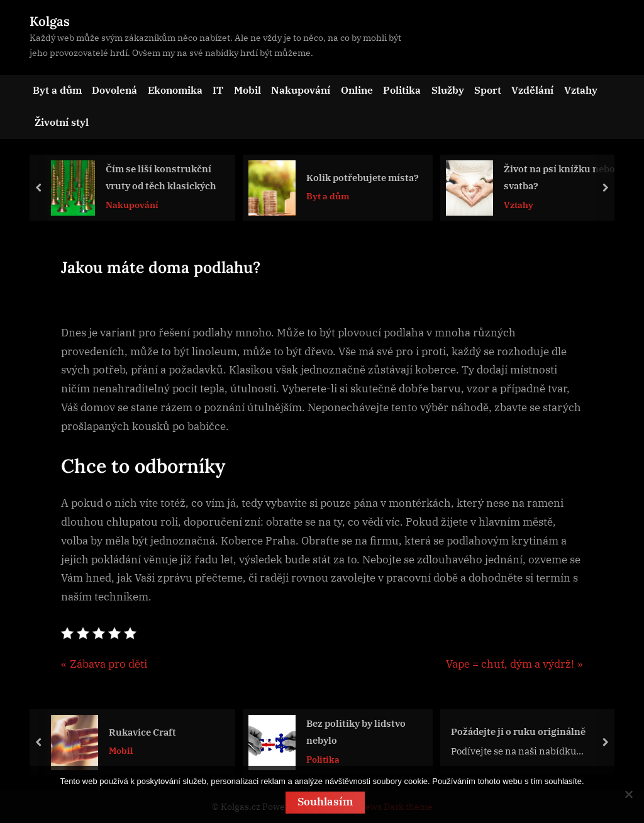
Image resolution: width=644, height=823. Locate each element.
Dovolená (114, 90)
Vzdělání (532, 90)
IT (218, 90)
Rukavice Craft (142, 731)
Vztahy (581, 90)
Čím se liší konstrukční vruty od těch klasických (161, 178)
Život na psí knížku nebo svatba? (559, 178)
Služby (448, 90)
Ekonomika (175, 90)
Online (357, 90)
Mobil (247, 90)
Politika (402, 90)
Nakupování (301, 90)
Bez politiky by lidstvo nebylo (356, 732)
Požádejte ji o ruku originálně (518, 731)
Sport (488, 90)
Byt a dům (57, 90)
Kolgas (50, 21)
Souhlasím (325, 802)
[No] (628, 795)
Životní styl (62, 122)
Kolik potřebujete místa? (363, 177)
